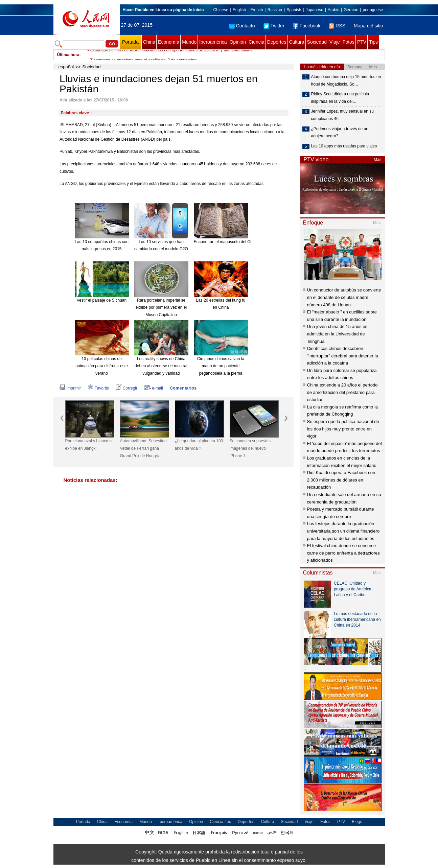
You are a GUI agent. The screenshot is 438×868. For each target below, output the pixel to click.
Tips (373, 42)
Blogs (357, 822)
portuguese (373, 10)
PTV (362, 42)
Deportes (277, 42)
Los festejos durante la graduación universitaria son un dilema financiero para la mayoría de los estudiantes (343, 531)
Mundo (189, 42)
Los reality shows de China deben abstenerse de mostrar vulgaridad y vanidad (161, 366)
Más (378, 160)
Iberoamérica (213, 42)
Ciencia (257, 42)
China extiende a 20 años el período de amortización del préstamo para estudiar (342, 392)
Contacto (242, 26)
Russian (275, 10)
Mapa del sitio (368, 26)
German (351, 10)
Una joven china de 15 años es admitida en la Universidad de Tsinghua (337, 334)
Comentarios (183, 388)
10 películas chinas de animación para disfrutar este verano (102, 366)
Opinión (238, 42)
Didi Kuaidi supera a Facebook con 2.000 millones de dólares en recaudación (341, 480)
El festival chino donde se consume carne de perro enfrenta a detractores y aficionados (343, 553)
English (239, 10)
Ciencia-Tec (220, 822)
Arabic (333, 10)
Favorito (98, 388)
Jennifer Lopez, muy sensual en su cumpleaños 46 (342, 115)
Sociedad (317, 42)
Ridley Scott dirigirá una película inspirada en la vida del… (340, 98)
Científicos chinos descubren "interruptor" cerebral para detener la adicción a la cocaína (343, 356)
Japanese (315, 10)
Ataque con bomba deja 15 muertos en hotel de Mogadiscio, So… (346, 80)
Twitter (274, 26)
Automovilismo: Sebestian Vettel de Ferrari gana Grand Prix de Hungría (143, 448)
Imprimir (70, 388)
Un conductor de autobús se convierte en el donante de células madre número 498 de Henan (344, 297)
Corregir (127, 388)
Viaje (335, 42)
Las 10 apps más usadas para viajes (344, 146)
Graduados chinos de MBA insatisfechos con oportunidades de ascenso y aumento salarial (172, 55)
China (149, 42)
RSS (337, 26)
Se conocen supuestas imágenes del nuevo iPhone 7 (250, 448)
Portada (130, 42)
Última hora (68, 55)
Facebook (307, 26)
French (257, 10)
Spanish (294, 10)
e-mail (154, 388)
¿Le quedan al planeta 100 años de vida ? (199, 445)
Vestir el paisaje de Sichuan (102, 300)
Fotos (349, 42)
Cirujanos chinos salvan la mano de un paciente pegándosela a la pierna (221, 366)
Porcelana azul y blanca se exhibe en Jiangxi (89, 445)
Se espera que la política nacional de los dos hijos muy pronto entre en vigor (343, 429)
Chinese (221, 10)
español (66, 67)
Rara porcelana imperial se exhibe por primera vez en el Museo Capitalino (161, 308)
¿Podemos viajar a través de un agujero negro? (340, 133)
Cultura (296, 42)
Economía (169, 42)
